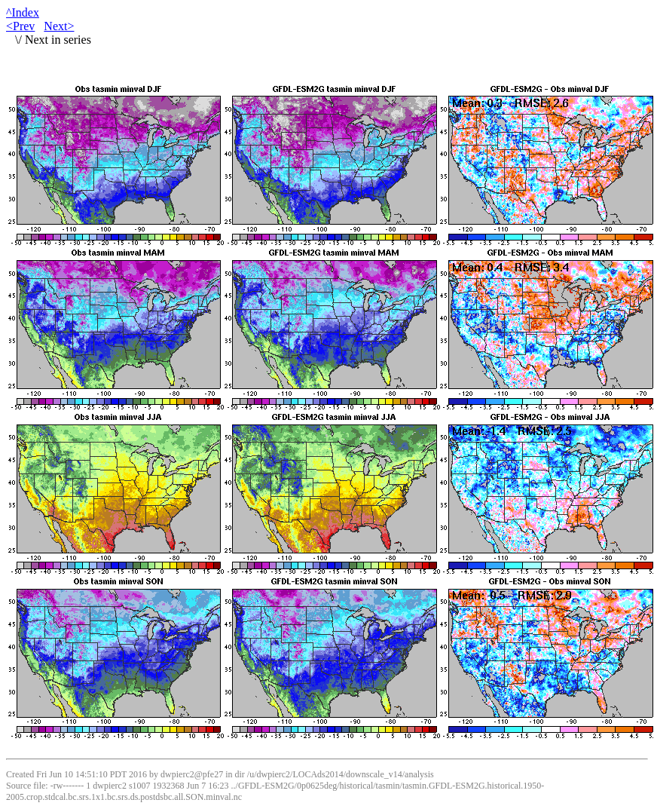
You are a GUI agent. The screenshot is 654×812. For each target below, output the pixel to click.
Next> (59, 26)
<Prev (20, 26)
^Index (23, 12)
